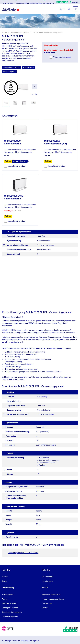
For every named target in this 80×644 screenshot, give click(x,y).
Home (4, 32)
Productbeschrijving (11, 68)
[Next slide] (35, 87)
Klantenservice (8, 595)
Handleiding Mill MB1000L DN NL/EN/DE (23, 553)
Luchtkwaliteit (47, 581)
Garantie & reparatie (10, 617)
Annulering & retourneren (12, 612)
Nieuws (5, 577)
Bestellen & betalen (10, 603)
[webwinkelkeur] (8, 629)
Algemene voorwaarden (51, 595)
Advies (5, 581)
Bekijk (8, 161)
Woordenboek (47, 577)
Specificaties (29, 68)
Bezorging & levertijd (10, 608)
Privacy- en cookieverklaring (53, 599)
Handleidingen (9, 71)
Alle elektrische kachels (20, 32)
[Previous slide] (5, 87)
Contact (45, 608)
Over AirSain (47, 603)
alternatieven (49, 52)
